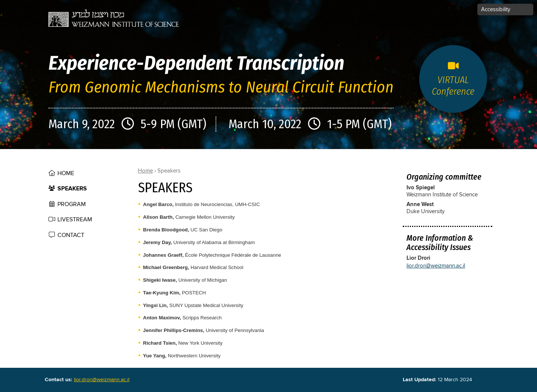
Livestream (75, 219)
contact (71, 235)
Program (72, 204)
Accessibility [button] (496, 10)
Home (66, 173)
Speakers (72, 189)
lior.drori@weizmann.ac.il (436, 266)
